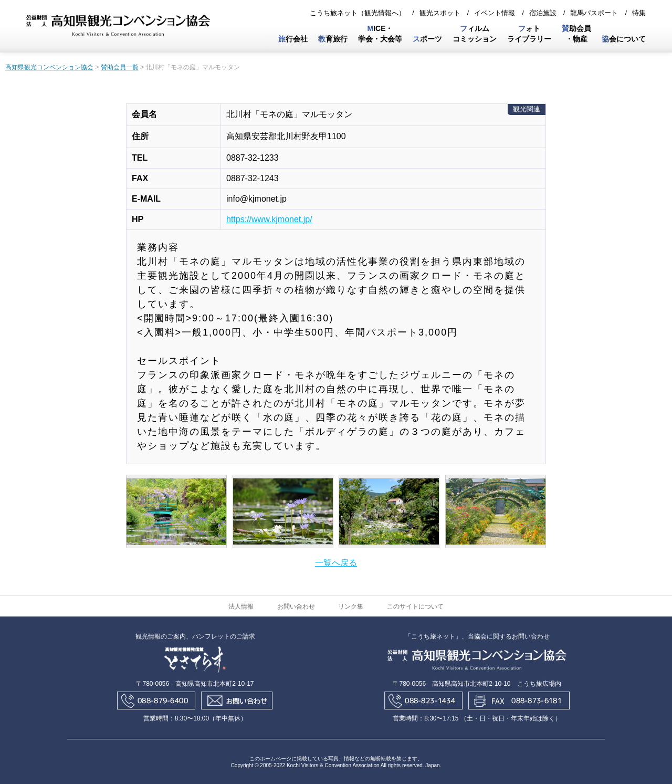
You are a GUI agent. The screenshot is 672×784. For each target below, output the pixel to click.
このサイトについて (415, 607)
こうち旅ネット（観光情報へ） (358, 13)
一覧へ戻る (336, 563)
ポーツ (427, 39)
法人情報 (241, 607)
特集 (639, 13)
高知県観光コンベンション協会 (49, 67)
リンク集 (351, 607)
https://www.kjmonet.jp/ (269, 219)
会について (624, 39)
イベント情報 (495, 13)
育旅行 (333, 39)
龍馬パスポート (594, 13)
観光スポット (440, 13)
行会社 (293, 39)
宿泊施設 (543, 13)
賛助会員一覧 (120, 67)
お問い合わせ (296, 607)
